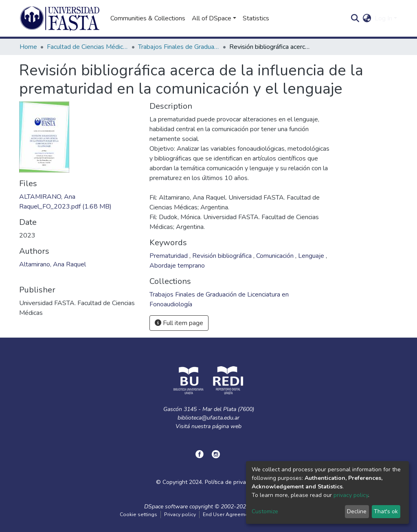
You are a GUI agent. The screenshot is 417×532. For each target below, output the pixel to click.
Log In (383, 18)
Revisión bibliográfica (223, 256)
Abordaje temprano (177, 266)
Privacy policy (180, 514)
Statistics (256, 18)
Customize (265, 511)
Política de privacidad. (233, 482)
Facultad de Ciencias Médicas (88, 47)
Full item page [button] (179, 323)
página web (227, 426)
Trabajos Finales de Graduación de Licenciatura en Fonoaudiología (179, 47)
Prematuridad (169, 256)
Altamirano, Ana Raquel (53, 264)
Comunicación (276, 256)
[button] (367, 18)
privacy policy (351, 495)
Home (28, 47)
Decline (357, 511)
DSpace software (166, 507)
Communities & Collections (148, 18)
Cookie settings (138, 514)
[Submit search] (355, 18)
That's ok (386, 511)
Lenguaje (312, 256)
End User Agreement (228, 514)
